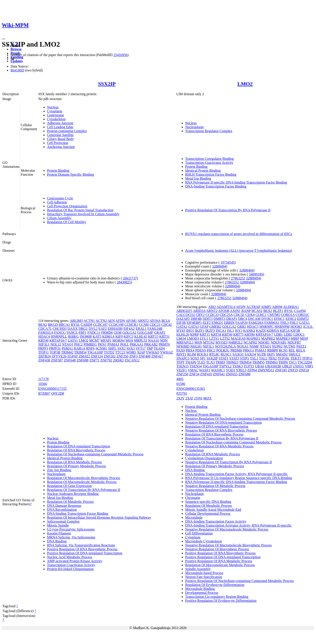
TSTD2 (109, 352)
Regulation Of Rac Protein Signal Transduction (80, 210)
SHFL (112, 348)
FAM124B (155, 329)
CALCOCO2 (186, 315)
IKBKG (73, 337)
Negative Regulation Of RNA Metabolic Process (219, 446)
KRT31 (164, 337)
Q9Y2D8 (58, 393)
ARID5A (199, 311)
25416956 (120, 55)
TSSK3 (238, 366)
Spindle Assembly (198, 569)
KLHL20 (183, 335)
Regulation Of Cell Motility (66, 222)
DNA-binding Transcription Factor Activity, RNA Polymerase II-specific (236, 474)
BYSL (75, 325)
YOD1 (231, 370)
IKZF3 (210, 331)
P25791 (182, 393)
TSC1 (293, 362)
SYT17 (141, 348)
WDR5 (131, 352)
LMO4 (181, 338)
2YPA (198, 398)
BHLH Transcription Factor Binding (211, 174)
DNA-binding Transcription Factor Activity (216, 521)
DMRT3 (219, 319)
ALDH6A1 (291, 307)
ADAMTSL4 (226, 307)
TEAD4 (159, 348)
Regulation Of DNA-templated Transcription (79, 446)
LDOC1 (299, 335)
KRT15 (153, 337)
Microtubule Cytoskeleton (204, 541)
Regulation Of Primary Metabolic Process (76, 466)
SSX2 (121, 348)
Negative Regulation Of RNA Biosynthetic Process (221, 430)
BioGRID (17, 70)
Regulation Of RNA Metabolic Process (74, 462)
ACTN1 (89, 321)
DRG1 (83, 329)
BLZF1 (278, 311)
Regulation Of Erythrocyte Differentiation (215, 585)
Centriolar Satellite (60, 135)
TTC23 (120, 352)
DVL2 (93, 329)
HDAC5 (253, 327)
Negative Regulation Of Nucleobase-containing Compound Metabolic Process (240, 419)
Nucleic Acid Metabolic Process (70, 557)
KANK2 (249, 331)
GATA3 (193, 327)
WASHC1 (218, 370)
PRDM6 (236, 350)
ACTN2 (101, 321)
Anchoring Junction (61, 147)
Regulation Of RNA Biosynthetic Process (76, 450)
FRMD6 (107, 333)
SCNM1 (101, 348)
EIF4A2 (129, 329)
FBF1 (83, 333)
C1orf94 (300, 311)
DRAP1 (232, 319)
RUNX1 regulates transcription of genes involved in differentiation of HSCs (239, 234)
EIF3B (181, 323)
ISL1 (230, 331)
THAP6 (191, 362)
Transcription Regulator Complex (209, 131)
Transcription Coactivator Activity (209, 163)
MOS (129, 340)
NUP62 (277, 346)
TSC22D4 (305, 362)
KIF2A (285, 331)
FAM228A (256, 323)
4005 (180, 379)
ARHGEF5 (184, 311)
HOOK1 (296, 327)
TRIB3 (220, 362)
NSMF (254, 346)
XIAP (141, 352)
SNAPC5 (183, 358)
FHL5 (294, 323)
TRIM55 (259, 362)
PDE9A (200, 350)
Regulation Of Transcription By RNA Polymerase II (83, 490)
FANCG (60, 333)
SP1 (203, 358)
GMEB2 (215, 327)
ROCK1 (203, 354)
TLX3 (210, 362)
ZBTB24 (44, 356)
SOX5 (195, 358)
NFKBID (183, 346)
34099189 (256, 274)
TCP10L (284, 358)
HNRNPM (282, 327)
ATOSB (224, 311)
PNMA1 (113, 344)
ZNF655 (232, 374)
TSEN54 (196, 366)
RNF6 (90, 348)
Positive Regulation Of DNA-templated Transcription (85, 553)
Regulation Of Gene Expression (69, 486)
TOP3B (55, 352)
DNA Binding (57, 541)
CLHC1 (261, 315)
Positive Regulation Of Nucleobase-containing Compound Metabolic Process (240, 581)
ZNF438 (44, 360)
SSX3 (130, 348)
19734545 (228, 262)
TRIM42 (67, 352)
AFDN (120, 321)
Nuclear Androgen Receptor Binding (73, 494)
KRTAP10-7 (58, 340)
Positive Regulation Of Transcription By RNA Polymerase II (228, 210)
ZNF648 (70, 360)
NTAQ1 (68, 344)
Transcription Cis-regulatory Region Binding (217, 597)
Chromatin (193, 498)
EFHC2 (291, 319)
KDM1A (108, 337)
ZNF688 (83, 360)
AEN (111, 321)
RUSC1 (226, 354)
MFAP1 (106, 340)
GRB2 (241, 327)
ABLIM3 (76, 321)
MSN (198, 342)
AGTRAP (253, 307)
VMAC (193, 370)
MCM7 (94, 340)
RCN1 (283, 350)
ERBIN (229, 323)
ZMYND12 (266, 370)
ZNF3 (133, 356)
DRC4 (243, 319)
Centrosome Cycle (60, 198)
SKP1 (271, 354)
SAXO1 (238, 354)
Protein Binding (58, 171)
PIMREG (90, 344)
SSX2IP (107, 84)
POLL (125, 344)
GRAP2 (160, 333)
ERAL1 (141, 329)
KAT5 (97, 337)
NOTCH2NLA (225, 346)
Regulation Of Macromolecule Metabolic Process (82, 482)
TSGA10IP (95, 352)
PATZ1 (301, 346)
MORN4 (118, 340)
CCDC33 (212, 315)
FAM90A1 (272, 323)
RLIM (192, 354)
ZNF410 (206, 374)
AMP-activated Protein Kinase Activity (75, 561)
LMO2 (245, 84)
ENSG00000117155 (52, 389)
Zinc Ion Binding (59, 470)
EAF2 (103, 329)
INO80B (86, 337)
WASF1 (205, 370)
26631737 (130, 278)
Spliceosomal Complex (63, 521)
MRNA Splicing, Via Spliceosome (71, 537)
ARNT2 (143, 321)
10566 (43, 384)
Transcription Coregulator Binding (210, 159)
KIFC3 (128, 337)
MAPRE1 (253, 338)
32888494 (219, 266)
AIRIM (277, 307)
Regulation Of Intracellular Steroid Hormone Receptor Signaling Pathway (99, 517)
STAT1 (224, 358)
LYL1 (204, 338)
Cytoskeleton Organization (204, 458)
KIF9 (119, 337)
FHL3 (285, 323)
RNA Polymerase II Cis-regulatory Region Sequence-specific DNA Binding (239, 478)
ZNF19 (293, 370)
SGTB (261, 354)
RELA (301, 350)
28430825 (124, 282)
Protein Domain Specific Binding (70, 174)
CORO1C (303, 315)
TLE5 (201, 362)
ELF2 (207, 323)
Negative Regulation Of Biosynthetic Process (217, 549)
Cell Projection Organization (67, 206)
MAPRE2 (268, 338)
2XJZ (189, 398)
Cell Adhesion (57, 202)
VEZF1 (182, 370)
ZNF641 (219, 374)
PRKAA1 (136, 344)
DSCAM (254, 319)
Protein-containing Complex (67, 131)
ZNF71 (94, 360)
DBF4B (196, 319)
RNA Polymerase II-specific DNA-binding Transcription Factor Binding (236, 182)
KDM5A (273, 331)
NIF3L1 (44, 344)
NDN (164, 340)
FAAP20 (242, 323)
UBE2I (287, 366)
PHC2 (78, 344)
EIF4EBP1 (194, 323)
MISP (304, 338)
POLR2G (223, 350)
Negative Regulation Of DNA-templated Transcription (224, 422)
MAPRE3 (283, 338)
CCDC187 (101, 325)
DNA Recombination (62, 510)
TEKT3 (296, 358)
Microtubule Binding (200, 589)
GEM (118, 333)
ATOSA (155, 321)
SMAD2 (282, 354)
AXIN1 (235, 311)
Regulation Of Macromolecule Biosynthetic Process (83, 478)
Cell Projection (57, 143)
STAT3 (234, 358)
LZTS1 (214, 338)
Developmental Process (202, 593)
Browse (16, 49)
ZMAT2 (84, 356)
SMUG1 (294, 354)
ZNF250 (122, 356)
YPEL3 (241, 370)
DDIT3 (208, 319)
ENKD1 (217, 323)
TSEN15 (183, 366)
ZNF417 (157, 356)
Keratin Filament (59, 533)
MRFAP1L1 (185, 342)
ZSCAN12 (132, 360)
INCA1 (221, 331)
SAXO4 (250, 354)
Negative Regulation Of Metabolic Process (215, 486)
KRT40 (43, 340)
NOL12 (56, 344)
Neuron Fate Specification (204, 577)
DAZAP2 (183, 319)
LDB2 (288, 335)
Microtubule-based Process (204, 573)
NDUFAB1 (279, 342)
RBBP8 (273, 350)
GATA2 (182, 327)
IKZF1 (200, 331)
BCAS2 (257, 311)
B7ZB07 (44, 393)
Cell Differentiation (199, 533)
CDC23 (155, 325)
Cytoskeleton (56, 119)
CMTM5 (274, 315)
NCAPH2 (250, 342)
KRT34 (216, 335)
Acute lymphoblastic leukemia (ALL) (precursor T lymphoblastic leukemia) (239, 251)
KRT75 (238, 335)
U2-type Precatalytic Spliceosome (71, 529)
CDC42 (167, 325)
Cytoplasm (55, 111)
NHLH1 (196, 346)
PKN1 (102, 344)
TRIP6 (283, 362)
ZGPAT (73, 356)
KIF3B (295, 331)
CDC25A (226, 315)
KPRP (194, 335)
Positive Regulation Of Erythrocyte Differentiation (221, 601)
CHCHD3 (60, 329)
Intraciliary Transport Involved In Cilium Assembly (83, 214)
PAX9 (181, 350)
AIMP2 (266, 307)
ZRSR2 (118, 360)
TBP (150, 348)
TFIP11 (43, 352)
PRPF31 (55, 348)
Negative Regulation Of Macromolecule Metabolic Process (227, 529)
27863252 (238, 278)
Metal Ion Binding (198, 178)
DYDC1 (267, 319)
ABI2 (212, 307)
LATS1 (73, 340)
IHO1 (190, 331)
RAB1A (80, 348)
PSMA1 (67, 348)
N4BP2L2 (236, 342)
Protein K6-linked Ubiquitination (70, 569)
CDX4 (250, 315)
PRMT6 (164, 344)
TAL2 (263, 358)
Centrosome (55, 115)
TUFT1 (249, 366)
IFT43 (181, 331)
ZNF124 (97, 356)
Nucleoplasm (194, 127)
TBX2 (273, 358)
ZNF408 (144, 356)
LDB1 (278, 335)
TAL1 (254, 358)
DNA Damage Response (64, 506)
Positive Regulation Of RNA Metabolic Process (219, 561)
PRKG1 (249, 350)
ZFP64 (252, 370)
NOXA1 (242, 346)
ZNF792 (106, 360)
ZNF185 (281, 370)
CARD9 (86, 325)
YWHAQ (152, 352)
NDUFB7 (294, 342)
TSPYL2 (225, 366)
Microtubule (194, 517)
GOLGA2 (129, 333)
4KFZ (207, 398)
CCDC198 (116, 325)
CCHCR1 (131, 325)
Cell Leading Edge (60, 127)
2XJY (180, 398)
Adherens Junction (60, 123)
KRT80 (250, 335)
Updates (17, 61)
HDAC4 (44, 337)
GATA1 (304, 323)
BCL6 (166, 321)
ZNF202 (110, 356)
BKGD (53, 325)
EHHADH (115, 329)
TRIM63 (271, 362)
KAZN (261, 331)
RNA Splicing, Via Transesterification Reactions (81, 545)
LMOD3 (193, 338)
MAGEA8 (238, 338)
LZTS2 (225, 338)
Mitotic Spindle (58, 525)
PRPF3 (43, 348)
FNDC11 (94, 333)
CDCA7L (45, 329)
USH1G (298, 366)
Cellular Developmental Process (208, 514)
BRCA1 (65, 325)
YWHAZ (167, 352)
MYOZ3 (222, 342)
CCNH (144, 325)
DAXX (73, 329)
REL (292, 350)
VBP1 (309, 366)
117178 (43, 379)
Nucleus (53, 107)
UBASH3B (273, 366)
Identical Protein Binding (203, 171)
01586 (181, 384)
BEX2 (43, 325)
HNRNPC (267, 327)
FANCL (72, 333)
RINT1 (181, 354)
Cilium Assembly (59, 218)
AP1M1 (131, 321)
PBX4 (190, 350)
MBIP (295, 338)
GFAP (204, 327)
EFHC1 (279, 319)
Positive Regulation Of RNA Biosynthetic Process (82, 549)
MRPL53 (141, 340)
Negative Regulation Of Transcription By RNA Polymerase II (229, 462)
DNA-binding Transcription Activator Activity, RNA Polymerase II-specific (239, 525)
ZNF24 (304, 370)
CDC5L (239, 315)
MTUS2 (209, 342)
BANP (246, 311)
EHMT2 (303, 319)
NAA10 (154, 340)
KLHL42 (141, 337)
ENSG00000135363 (191, 389)
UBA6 (260, 366)
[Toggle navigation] (4, 39)
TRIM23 (232, 362)
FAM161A (46, 333)
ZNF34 (194, 374)
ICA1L (308, 327)
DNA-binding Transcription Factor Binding (216, 186)
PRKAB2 (151, 344)
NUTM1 (289, 346)
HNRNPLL (59, 337)
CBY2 (200, 315)
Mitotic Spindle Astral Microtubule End (213, 510)
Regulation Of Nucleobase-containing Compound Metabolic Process (95, 454)
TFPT (180, 362)
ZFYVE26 (59, 356)
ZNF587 (57, 360)
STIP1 (245, 358)
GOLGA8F (145, 333)
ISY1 (239, 331)
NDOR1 (264, 342)
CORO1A (288, 315)
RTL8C (215, 354)
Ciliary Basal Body (60, 139)
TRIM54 (80, 352)
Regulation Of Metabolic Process (70, 502)
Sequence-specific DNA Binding (208, 502)
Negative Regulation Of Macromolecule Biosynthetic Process (229, 545)
